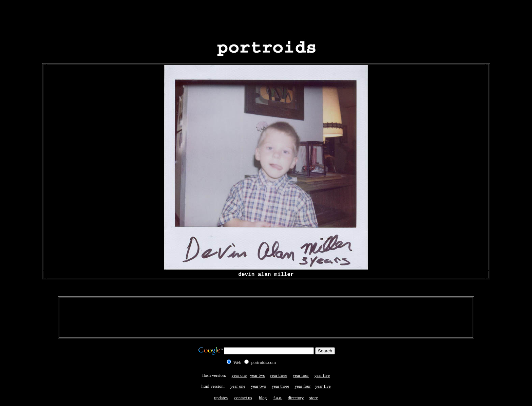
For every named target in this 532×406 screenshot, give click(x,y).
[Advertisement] (266, 18)
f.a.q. (278, 398)
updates (221, 398)
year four (301, 375)
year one (239, 375)
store (313, 398)
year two (258, 375)
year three (279, 375)
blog (263, 398)
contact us (243, 398)
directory (296, 398)
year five (322, 375)
